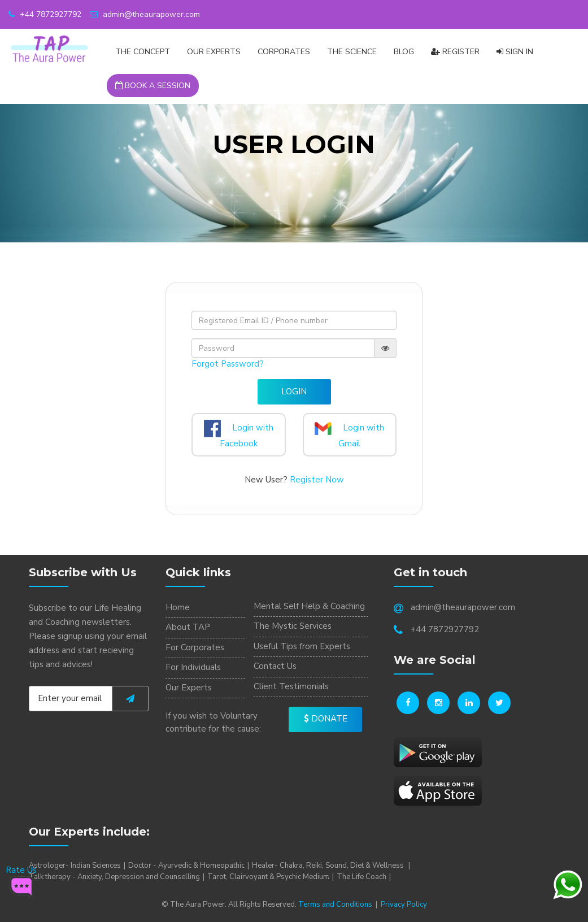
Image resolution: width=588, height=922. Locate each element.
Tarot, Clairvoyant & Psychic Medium (268, 877)
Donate (326, 719)
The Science (352, 52)
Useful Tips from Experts (302, 646)
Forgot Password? (228, 364)
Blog (404, 52)
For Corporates (195, 647)
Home (178, 607)
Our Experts (214, 52)
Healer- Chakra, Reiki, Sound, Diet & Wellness (329, 866)
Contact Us (275, 666)
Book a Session (153, 86)
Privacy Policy (404, 904)
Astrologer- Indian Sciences (75, 866)
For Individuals (193, 667)
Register (455, 52)
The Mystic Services (293, 626)
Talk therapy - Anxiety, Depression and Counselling (114, 877)
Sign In (515, 52)
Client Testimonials (291, 686)
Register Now (317, 480)
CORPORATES (284, 52)
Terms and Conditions (335, 904)
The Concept (143, 52)
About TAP (188, 627)
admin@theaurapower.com (145, 14)
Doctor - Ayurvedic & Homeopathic (186, 866)
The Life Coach (361, 877)
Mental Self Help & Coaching (309, 606)
